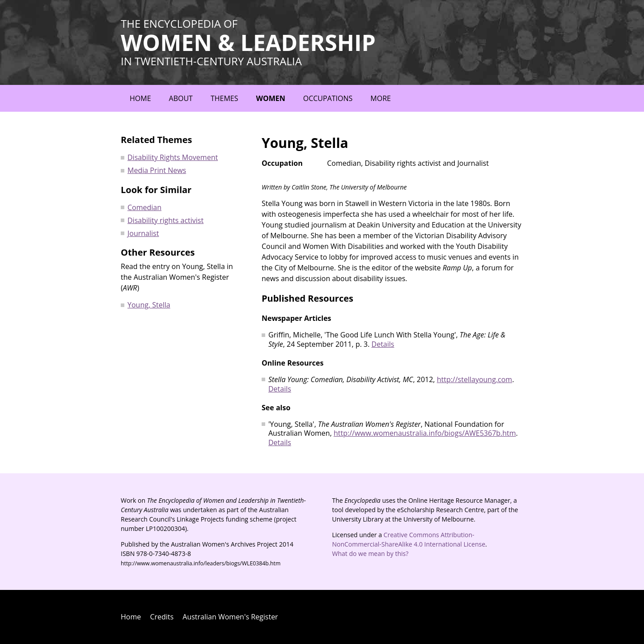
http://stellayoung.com (475, 379)
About (181, 98)
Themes (225, 98)
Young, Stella (149, 305)
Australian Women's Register (230, 617)
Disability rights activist (165, 220)
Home (140, 98)
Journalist (143, 233)
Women (270, 98)
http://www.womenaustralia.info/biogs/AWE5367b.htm (425, 433)
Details (383, 344)
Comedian (144, 207)
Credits (162, 617)
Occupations (328, 98)
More (381, 98)
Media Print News (157, 170)
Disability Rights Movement (173, 157)
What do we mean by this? (371, 554)
